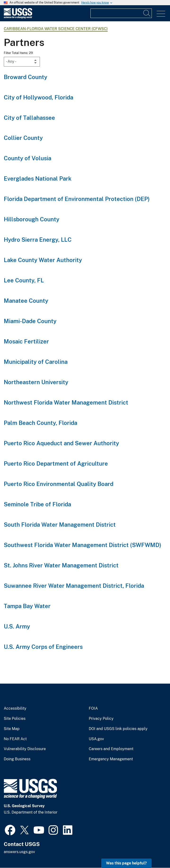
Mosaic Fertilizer (26, 341)
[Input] (121, 13)
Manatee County (26, 301)
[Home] (18, 17)
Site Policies (15, 719)
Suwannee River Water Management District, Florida (74, 586)
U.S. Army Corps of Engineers (43, 647)
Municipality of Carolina (36, 362)
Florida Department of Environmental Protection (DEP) (77, 199)
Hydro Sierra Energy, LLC (38, 240)
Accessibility (15, 708)
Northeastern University (36, 382)
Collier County (23, 138)
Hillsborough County (32, 219)
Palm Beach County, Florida (40, 423)
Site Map (12, 729)
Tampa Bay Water (27, 606)
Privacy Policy (101, 719)
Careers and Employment (111, 749)
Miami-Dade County (30, 321)
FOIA (93, 708)
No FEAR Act (15, 739)
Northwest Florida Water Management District (66, 402)
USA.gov (96, 739)
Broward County (25, 77)
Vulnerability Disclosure (25, 749)
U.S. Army (17, 626)
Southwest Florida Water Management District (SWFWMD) (83, 545)
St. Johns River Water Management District (61, 565)
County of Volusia (28, 158)
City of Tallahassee (29, 118)
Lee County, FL (24, 280)
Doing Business (17, 759)
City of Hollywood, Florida (38, 97)
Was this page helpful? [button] (126, 863)
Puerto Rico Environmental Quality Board (59, 484)
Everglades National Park (38, 178)
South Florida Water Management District (60, 525)
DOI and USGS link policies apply (118, 729)
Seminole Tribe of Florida (37, 504)
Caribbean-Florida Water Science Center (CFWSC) (56, 29)
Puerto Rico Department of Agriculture (56, 463)
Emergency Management (111, 759)
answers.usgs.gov (19, 852)
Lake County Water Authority (43, 260)
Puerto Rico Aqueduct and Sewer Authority (61, 443)
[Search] (147, 13)
